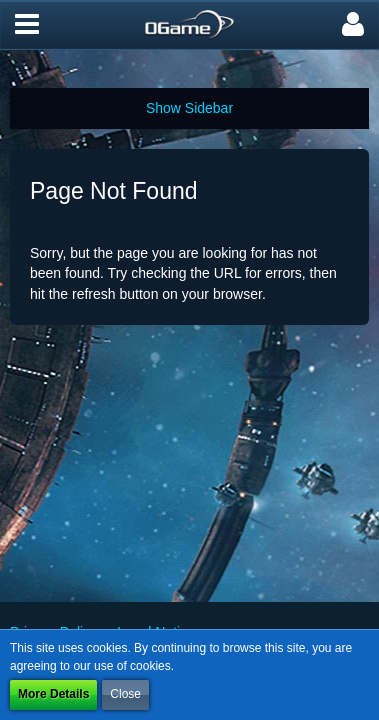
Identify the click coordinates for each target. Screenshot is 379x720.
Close (125, 694)
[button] (27, 25)
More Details (53, 694)
